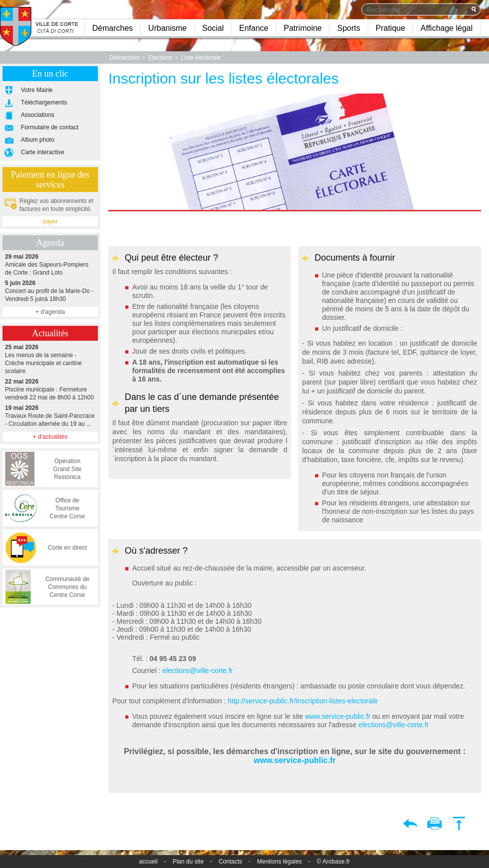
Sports (348, 28)
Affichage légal (447, 28)
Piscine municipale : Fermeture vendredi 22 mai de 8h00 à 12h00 (50, 389)
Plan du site (188, 862)
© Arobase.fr (333, 862)
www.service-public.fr (337, 716)
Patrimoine (303, 28)
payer (50, 221)
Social (213, 28)
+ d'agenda (50, 312)
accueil (148, 862)
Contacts (230, 862)
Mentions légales (279, 862)
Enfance (254, 28)
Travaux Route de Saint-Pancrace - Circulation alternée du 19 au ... (50, 416)
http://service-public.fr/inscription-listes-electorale (303, 701)
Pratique (391, 28)
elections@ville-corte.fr (198, 671)
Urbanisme (167, 28)
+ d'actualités (50, 437)
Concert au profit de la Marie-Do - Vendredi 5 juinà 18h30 (50, 291)
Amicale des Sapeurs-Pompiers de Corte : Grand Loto (50, 264)
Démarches (113, 28)
